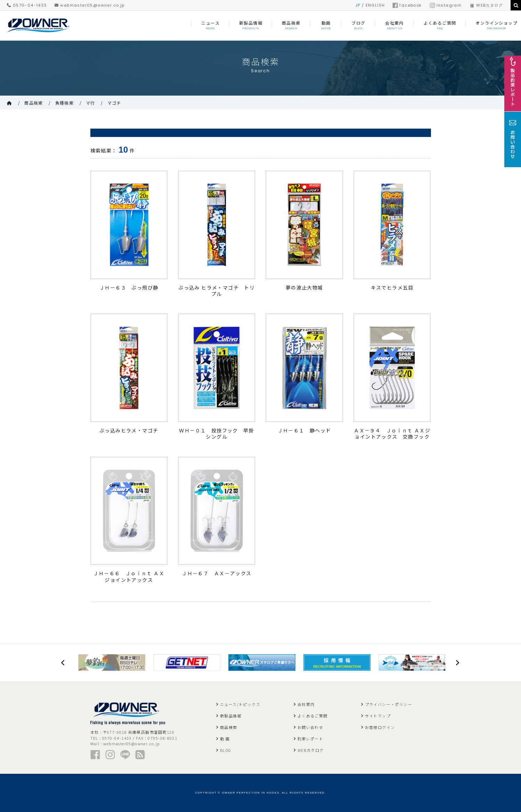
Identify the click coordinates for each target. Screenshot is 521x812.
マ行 (91, 103)
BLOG (226, 750)
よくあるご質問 (313, 716)
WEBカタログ (486, 5)
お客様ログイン (380, 727)
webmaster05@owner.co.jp (90, 5)
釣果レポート (310, 739)
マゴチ (114, 103)
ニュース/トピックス (240, 704)
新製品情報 (231, 716)
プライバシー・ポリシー (389, 704)
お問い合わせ (310, 727)
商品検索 (34, 103)
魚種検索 (65, 103)
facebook (407, 5)
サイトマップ (378, 716)
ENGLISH (375, 5)
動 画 (225, 739)
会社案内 (306, 704)
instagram (446, 5)
